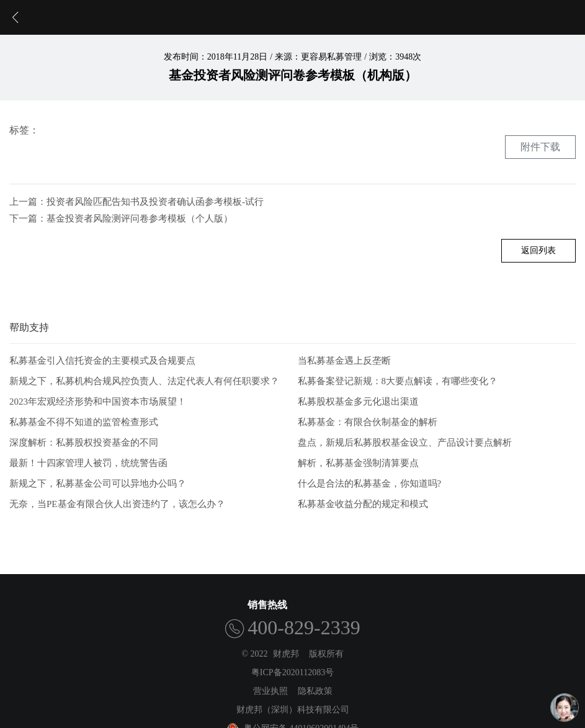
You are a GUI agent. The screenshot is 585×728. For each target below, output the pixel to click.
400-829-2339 (304, 627)
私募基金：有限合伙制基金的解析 (368, 422)
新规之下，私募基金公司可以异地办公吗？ (98, 483)
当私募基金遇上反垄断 (344, 361)
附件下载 (540, 147)
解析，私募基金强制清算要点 (358, 463)
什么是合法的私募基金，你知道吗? (370, 483)
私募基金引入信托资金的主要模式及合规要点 (102, 361)
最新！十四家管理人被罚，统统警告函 (88, 463)
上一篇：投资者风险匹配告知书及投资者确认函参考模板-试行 (136, 202)
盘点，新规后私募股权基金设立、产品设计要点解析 (405, 443)
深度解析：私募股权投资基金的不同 (84, 443)
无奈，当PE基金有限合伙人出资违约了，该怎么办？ (117, 504)
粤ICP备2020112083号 (292, 672)
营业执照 (270, 691)
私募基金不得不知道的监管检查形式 (84, 422)
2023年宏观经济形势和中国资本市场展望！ (98, 402)
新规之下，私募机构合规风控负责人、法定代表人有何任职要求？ (144, 381)
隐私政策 (315, 691)
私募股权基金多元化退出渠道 (358, 402)
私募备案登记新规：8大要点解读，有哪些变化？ (398, 381)
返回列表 (538, 250)
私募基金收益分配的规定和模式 (363, 504)
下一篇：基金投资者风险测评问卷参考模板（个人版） (121, 218)
